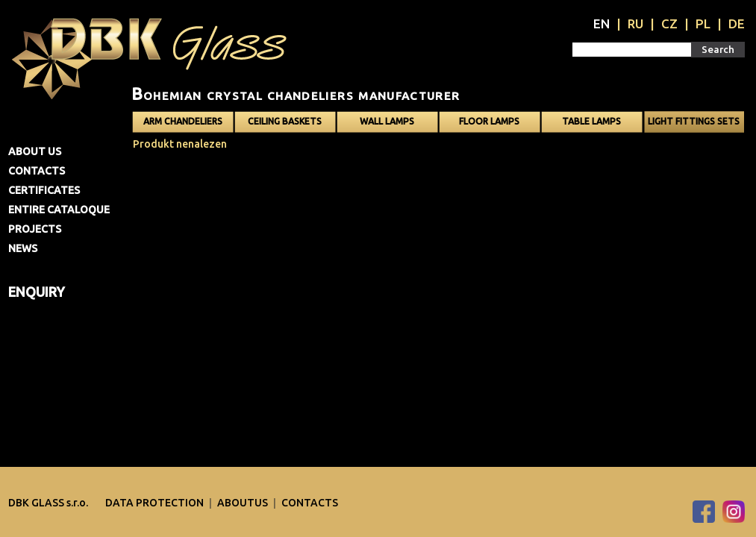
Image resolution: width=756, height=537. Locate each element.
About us (35, 151)
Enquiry (37, 292)
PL (703, 23)
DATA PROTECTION (156, 503)
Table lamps (591, 121)
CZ (669, 23)
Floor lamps (489, 121)
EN (602, 23)
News (23, 248)
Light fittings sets (694, 121)
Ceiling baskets (285, 121)
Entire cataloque (59, 210)
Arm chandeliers (183, 121)
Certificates (44, 190)
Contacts (37, 171)
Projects (35, 229)
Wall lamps (387, 121)
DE (737, 23)
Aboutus (244, 503)
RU (635, 23)
